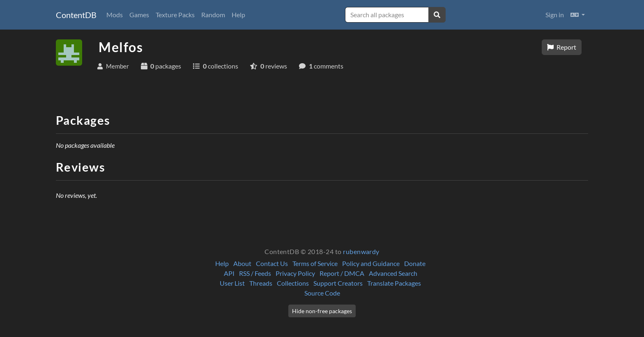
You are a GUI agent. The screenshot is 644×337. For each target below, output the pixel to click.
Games (139, 15)
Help (238, 15)
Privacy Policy (295, 273)
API (229, 273)
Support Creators (338, 283)
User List (232, 283)
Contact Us (272, 263)
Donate (415, 263)
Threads (261, 283)
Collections (293, 283)
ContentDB (76, 15)
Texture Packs (175, 15)
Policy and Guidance (371, 263)
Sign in (555, 15)
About (242, 263)
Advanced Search (393, 273)
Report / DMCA (342, 273)
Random (213, 15)
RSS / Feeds (255, 273)
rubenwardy (361, 251)
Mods (115, 15)
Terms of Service (315, 263)
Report (562, 47)
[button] (578, 15)
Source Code (322, 293)
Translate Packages (394, 283)
